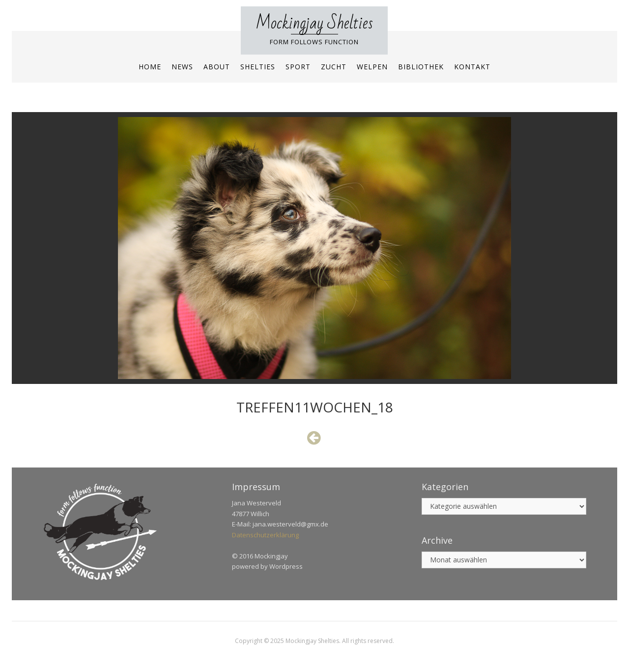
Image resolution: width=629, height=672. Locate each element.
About (217, 67)
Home (150, 67)
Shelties (258, 67)
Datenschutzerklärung (265, 535)
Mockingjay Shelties (314, 23)
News (182, 67)
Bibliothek (421, 67)
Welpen (372, 67)
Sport (298, 67)
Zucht (334, 67)
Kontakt (472, 67)
